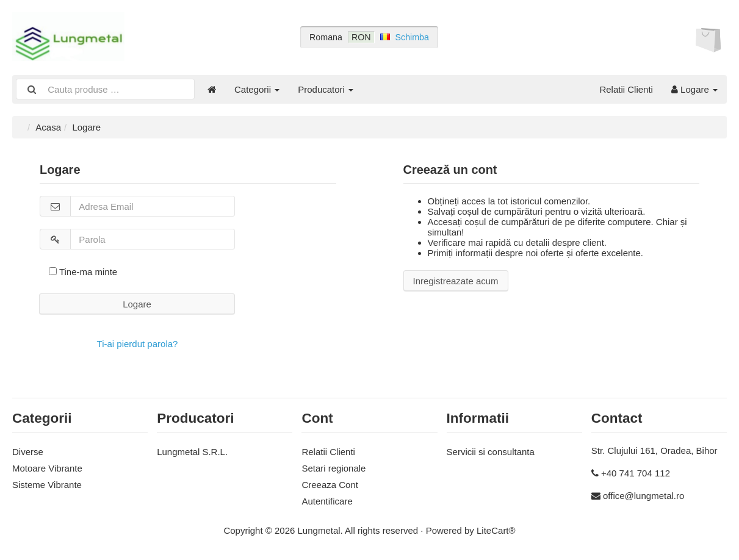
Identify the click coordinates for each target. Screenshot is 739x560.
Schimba (412, 37)
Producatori (326, 89)
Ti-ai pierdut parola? (138, 344)
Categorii (257, 89)
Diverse (28, 452)
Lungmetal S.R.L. (192, 452)
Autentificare (327, 501)
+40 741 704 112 (636, 473)
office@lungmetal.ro (643, 496)
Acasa (48, 127)
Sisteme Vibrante (47, 485)
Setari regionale (333, 468)
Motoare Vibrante (47, 468)
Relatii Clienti (626, 89)
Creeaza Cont (330, 485)
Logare (694, 89)
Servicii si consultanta (491, 452)
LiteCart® (496, 530)
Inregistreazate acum (456, 281)
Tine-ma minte (83, 272)
